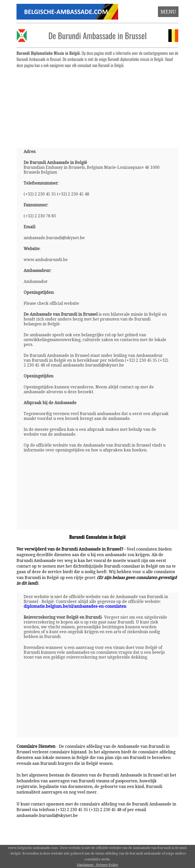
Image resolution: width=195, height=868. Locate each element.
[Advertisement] (98, 106)
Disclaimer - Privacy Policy (97, 865)
